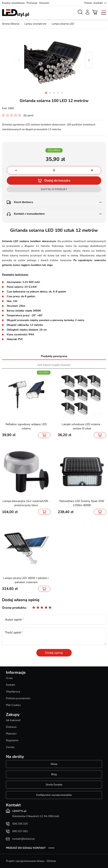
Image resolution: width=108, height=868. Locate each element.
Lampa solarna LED (63, 24)
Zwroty (10, 747)
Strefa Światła (54, 785)
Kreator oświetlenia (13, 3)
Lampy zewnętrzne (35, 24)
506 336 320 (20, 824)
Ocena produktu (14, 608)
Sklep (54, 764)
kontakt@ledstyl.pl (24, 839)
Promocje (32, 3)
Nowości (44, 3)
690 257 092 (20, 831)
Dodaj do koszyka (57, 181)
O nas (9, 678)
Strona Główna (11, 24)
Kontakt (11, 685)
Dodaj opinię (54, 653)
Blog (54, 774)
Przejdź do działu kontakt (26, 848)
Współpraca (13, 692)
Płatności (11, 734)
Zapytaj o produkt (54, 189)
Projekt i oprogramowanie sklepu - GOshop (31, 861)
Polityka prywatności (18, 698)
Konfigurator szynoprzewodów (54, 795)
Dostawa (11, 727)
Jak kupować (13, 720)
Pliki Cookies (13, 705)
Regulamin (12, 740)
